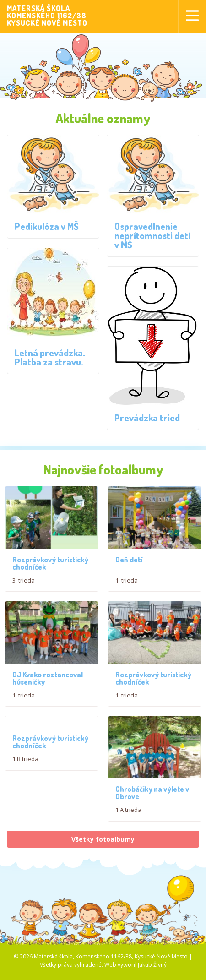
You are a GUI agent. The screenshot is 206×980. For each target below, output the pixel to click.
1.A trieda (128, 816)
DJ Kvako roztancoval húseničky (48, 681)
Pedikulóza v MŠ (47, 226)
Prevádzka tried (147, 418)
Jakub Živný (152, 971)
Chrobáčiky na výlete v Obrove (152, 799)
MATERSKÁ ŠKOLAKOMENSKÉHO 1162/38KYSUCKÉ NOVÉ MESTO (47, 16)
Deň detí (129, 560)
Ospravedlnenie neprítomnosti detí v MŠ (152, 235)
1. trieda (127, 580)
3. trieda (24, 580)
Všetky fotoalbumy (103, 845)
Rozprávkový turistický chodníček (50, 563)
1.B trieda (25, 762)
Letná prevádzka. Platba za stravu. (50, 357)
